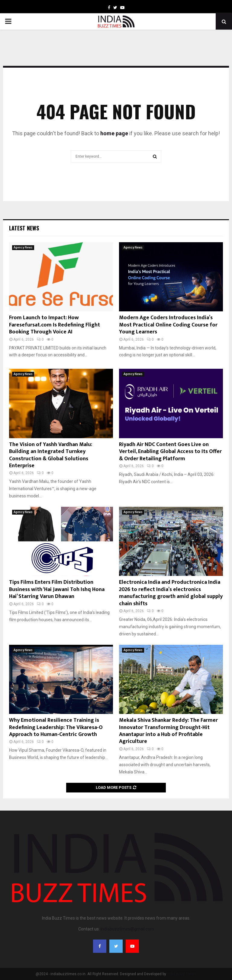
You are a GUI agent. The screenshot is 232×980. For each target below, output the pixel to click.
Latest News (24, 228)
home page (114, 133)
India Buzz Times (182, 974)
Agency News (23, 247)
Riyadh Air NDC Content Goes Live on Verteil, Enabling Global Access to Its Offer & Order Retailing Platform (170, 452)
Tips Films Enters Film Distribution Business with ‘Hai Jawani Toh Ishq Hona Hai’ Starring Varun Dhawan (57, 589)
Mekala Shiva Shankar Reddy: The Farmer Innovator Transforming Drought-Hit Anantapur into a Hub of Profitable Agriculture (168, 731)
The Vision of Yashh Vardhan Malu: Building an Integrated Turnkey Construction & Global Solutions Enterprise (51, 455)
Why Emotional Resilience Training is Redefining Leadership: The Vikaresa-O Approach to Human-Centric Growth (56, 727)
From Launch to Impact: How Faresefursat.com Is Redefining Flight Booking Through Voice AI (55, 325)
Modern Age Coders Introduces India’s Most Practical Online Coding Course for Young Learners (168, 325)
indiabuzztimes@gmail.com (127, 929)
